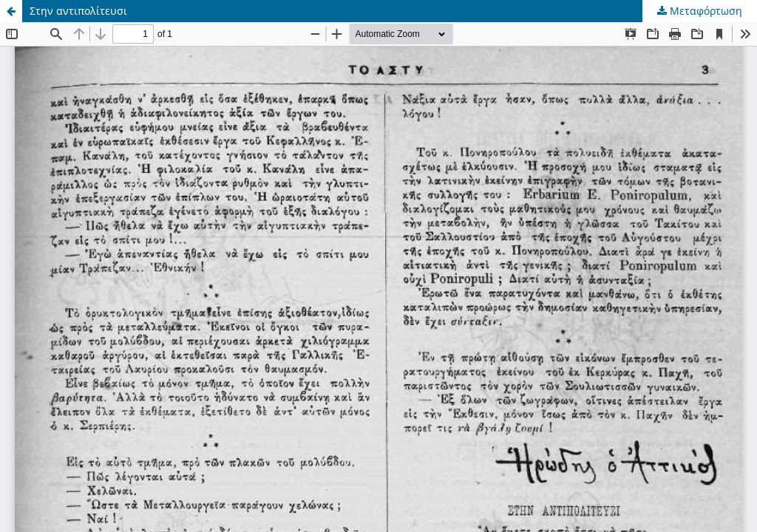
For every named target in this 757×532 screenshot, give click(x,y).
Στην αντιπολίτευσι (78, 11)
